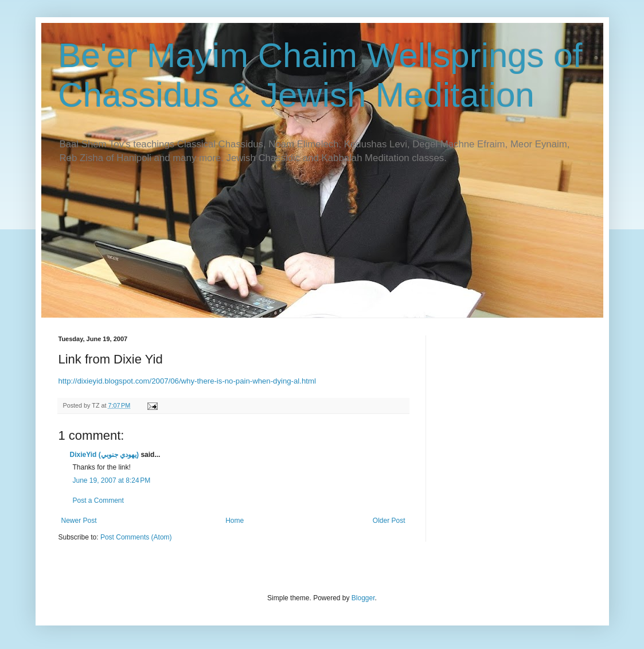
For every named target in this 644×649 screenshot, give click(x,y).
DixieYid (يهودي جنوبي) (105, 455)
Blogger (363, 598)
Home (235, 521)
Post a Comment (98, 501)
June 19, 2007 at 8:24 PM (112, 480)
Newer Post (79, 521)
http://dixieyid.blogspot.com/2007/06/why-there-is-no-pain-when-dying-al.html (187, 381)
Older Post (389, 521)
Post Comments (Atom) (136, 537)
